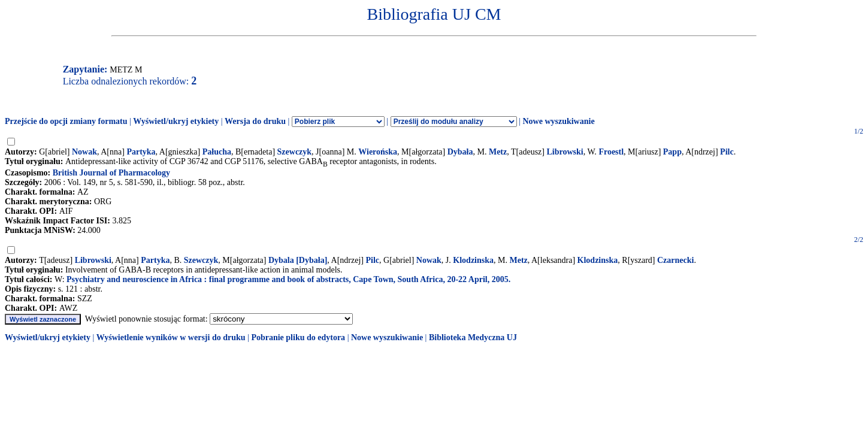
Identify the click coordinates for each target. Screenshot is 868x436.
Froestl (611, 152)
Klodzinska (473, 260)
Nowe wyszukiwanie (558, 121)
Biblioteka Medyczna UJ (473, 337)
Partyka (141, 152)
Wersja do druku (255, 121)
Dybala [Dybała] (298, 260)
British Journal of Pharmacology (111, 173)
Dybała (460, 152)
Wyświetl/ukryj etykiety (176, 121)
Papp (672, 152)
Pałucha (217, 152)
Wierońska (378, 152)
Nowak (84, 152)
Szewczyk (295, 152)
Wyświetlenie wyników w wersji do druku (171, 337)
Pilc (727, 152)
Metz (498, 152)
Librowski (565, 152)
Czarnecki (675, 260)
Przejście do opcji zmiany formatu (66, 121)
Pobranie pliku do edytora (298, 337)
